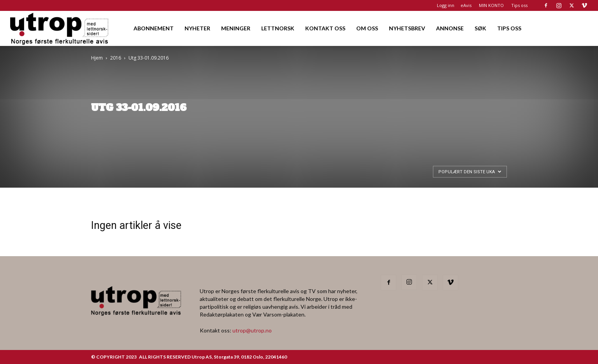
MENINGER (236, 28)
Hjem (97, 58)
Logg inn (446, 5)
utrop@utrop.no (252, 330)
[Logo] (60, 28)
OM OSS (367, 28)
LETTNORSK (278, 28)
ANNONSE (450, 28)
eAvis (466, 5)
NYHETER (197, 28)
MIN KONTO (491, 5)
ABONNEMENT (154, 28)
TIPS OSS (509, 28)
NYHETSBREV (407, 28)
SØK (480, 28)
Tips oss (519, 5)
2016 (116, 58)
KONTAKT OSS (325, 28)
